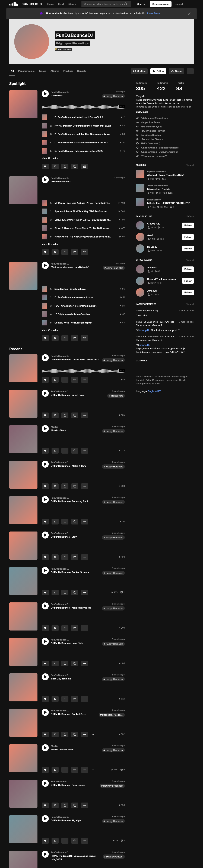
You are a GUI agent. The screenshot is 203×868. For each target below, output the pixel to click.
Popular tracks (26, 71)
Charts (183, 380)
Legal (139, 377)
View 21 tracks (50, 330)
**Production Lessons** (152, 156)
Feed (61, 4)
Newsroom (172, 380)
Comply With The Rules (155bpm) (73, 323)
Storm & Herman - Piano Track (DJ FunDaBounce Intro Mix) (87, 228)
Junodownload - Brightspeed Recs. (158, 148)
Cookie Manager (178, 377)
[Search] (106, 4)
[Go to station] (139, 71)
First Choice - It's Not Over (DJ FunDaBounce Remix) (83, 237)
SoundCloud (26, 4)
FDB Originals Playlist (151, 131)
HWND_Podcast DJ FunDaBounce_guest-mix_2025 (83, 126)
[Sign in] (141, 4)
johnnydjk (144, 330)
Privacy (148, 377)
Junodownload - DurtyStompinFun (157, 152)
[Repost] (55, 166)
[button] (190, 4)
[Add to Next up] (85, 166)
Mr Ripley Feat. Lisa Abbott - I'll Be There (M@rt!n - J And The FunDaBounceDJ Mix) (101, 203)
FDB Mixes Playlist (149, 127)
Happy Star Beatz (148, 122)
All (12, 71)
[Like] (45, 166)
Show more (142, 112)
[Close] (189, 14)
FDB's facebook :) (148, 143)
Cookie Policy (160, 377)
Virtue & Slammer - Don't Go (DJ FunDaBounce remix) (84, 220)
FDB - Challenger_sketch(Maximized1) (76, 306)
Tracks (42, 71)
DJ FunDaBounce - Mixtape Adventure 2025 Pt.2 (81, 143)
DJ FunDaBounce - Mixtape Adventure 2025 (79, 151)
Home (51, 4)
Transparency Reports (148, 384)
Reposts (82, 71)
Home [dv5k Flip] (148, 311)
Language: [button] (148, 391)
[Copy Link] (75, 166)
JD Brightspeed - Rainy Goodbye (72, 314)
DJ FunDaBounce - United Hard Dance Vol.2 (79, 117)
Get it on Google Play (170, 368)
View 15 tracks (50, 244)
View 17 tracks (50, 158)
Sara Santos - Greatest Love (70, 289)
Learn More (154, 13)
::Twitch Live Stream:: (150, 139)
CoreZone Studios (148, 135)
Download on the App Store (147, 368)
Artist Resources (155, 380)
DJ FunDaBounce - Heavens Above (74, 297)
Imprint (140, 380)
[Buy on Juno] (93, 734)
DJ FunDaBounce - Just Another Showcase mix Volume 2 (86, 134)
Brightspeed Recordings (152, 118)
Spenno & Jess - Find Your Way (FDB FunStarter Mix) (83, 211)
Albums (55, 71)
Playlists (68, 71)
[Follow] (158, 71)
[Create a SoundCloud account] (161, 4)
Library (72, 4)
